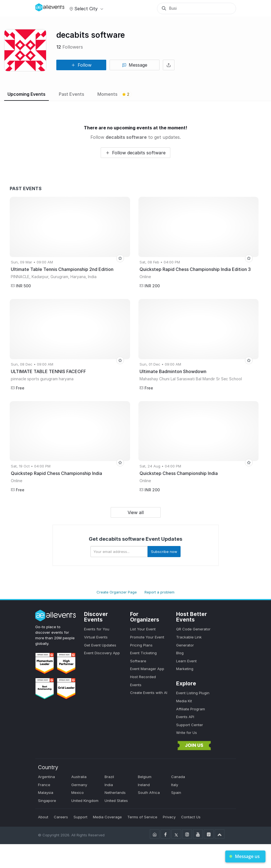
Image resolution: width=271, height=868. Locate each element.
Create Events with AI (149, 693)
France (44, 785)
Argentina (46, 777)
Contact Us (191, 817)
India (109, 785)
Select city (86, 9)
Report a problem (159, 592)
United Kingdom (85, 801)
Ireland (144, 785)
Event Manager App (147, 669)
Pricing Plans (141, 645)
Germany (79, 785)
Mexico (78, 792)
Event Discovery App (102, 653)
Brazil (109, 777)
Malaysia (46, 792)
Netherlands (115, 792)
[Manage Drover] (42, 6)
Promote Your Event (147, 637)
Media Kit (184, 701)
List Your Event (143, 629)
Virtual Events (96, 637)
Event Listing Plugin (193, 693)
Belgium (145, 777)
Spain (176, 792)
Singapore (47, 801)
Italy (175, 785)
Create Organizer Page (117, 592)
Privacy (169, 817)
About (43, 817)
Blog (180, 653)
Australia (79, 777)
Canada (178, 777)
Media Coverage (107, 817)
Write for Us (187, 733)
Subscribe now (164, 552)
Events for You (97, 629)
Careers (61, 817)
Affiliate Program (191, 709)
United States (116, 801)
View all (136, 512)
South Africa (149, 792)
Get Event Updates (100, 645)
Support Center (190, 725)
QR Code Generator (193, 629)
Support (80, 817)
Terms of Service (142, 817)
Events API (185, 717)
